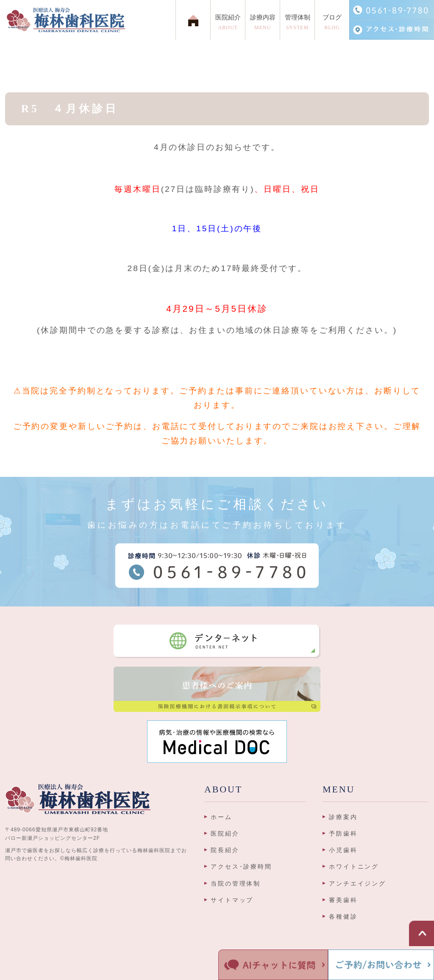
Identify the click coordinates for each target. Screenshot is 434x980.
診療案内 (343, 817)
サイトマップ (232, 900)
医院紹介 (225, 833)
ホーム (221, 817)
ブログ (332, 24)
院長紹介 (225, 850)
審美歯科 (343, 900)
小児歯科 (343, 850)
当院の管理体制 (236, 883)
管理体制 (297, 24)
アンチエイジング (357, 883)
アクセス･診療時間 (241, 866)
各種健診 (343, 916)
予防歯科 (343, 833)
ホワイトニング (354, 866)
